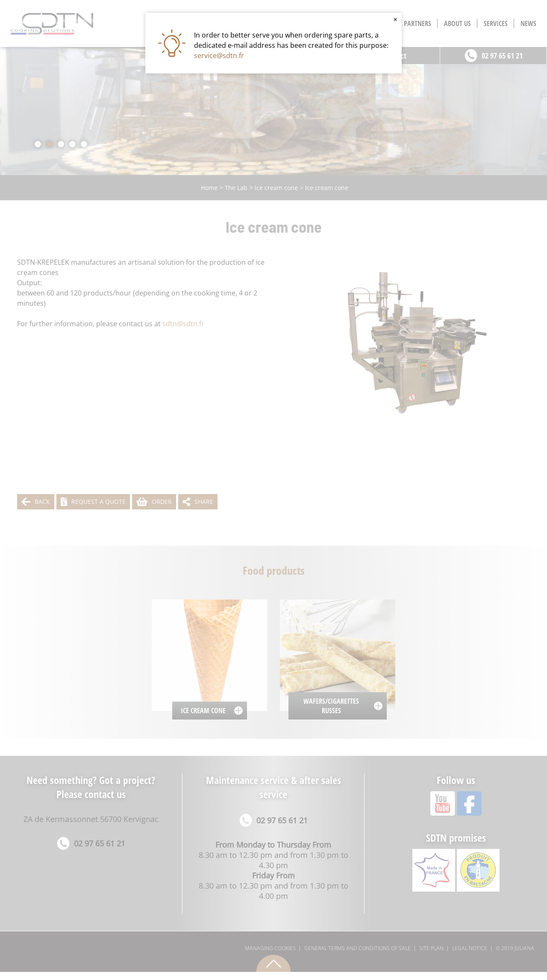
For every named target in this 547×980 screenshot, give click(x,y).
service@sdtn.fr (219, 56)
